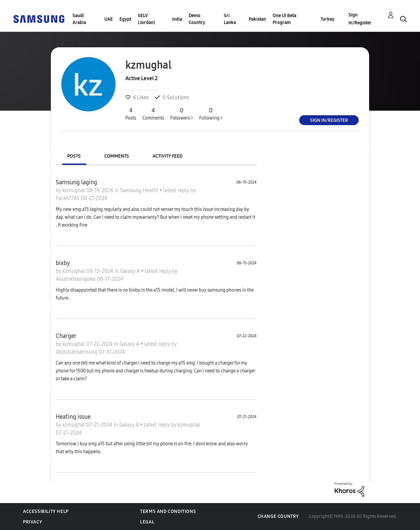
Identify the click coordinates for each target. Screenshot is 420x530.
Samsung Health (140, 190)
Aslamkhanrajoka (76, 279)
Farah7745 (68, 198)
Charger (66, 336)
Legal (147, 522)
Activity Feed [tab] (168, 156)
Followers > (182, 114)
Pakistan (257, 19)
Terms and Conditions (168, 511)
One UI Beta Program (284, 19)
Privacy (32, 522)
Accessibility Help (46, 511)
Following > (211, 114)
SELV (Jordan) (147, 19)
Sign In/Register (360, 19)
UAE (109, 19)
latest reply (177, 190)
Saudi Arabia (79, 19)
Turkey (327, 19)
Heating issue (73, 417)
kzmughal (74, 190)
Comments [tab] (117, 156)
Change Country (278, 516)
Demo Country (197, 19)
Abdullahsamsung (77, 352)
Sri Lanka (230, 19)
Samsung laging (76, 182)
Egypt (125, 19)
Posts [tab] (74, 156)
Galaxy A (131, 271)
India (177, 19)
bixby (63, 263)
